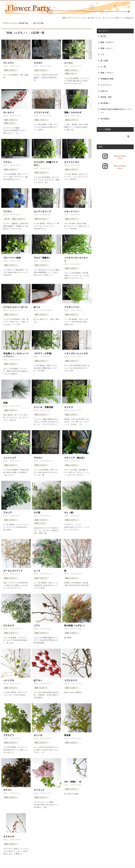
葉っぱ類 (104, 61)
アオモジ (38, 456)
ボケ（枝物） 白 (73, 779)
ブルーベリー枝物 (12, 257)
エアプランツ (106, 85)
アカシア (8, 511)
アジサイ (8, 211)
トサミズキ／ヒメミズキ (76, 352)
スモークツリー (72, 211)
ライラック (39, 787)
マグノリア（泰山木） (75, 456)
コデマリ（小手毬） (44, 352)
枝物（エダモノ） (11, 70)
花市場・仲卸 (106, 97)
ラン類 (103, 67)
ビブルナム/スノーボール (15, 306)
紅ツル (37, 306)
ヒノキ (37, 569)
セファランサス (72, 162)
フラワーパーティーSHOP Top (15, 23)
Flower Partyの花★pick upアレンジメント (116, 111)
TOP (10, 867)
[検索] (115, 137)
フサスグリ (9, 733)
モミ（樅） (70, 511)
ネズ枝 (37, 511)
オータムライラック (13, 569)
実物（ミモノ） (71, 73)
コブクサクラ (71, 678)
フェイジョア (10, 456)
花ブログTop (38, 23)
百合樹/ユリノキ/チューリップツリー (16, 353)
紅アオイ (38, 678)
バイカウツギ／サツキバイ (76, 258)
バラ (102, 55)
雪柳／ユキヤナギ (73, 112)
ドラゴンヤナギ (41, 112)
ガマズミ (8, 787)
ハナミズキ (9, 678)
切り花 (7, 218)
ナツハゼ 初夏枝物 (44, 405)
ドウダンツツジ (72, 306)
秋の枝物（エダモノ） (75, 623)
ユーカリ (69, 63)
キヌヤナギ (9, 834)
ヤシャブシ (9, 63)
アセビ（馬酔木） (42, 257)
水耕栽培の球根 (107, 79)
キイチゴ (69, 405)
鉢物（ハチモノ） (108, 73)
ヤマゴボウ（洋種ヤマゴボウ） (46, 163)
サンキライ (9, 112)
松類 (5, 401)
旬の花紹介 (105, 119)
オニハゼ (38, 733)
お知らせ (104, 91)
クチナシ (8, 162)
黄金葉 (67, 733)
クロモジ (38, 63)
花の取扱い (105, 103)
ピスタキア (9, 623)
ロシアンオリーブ (42, 211)
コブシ (37, 623)
